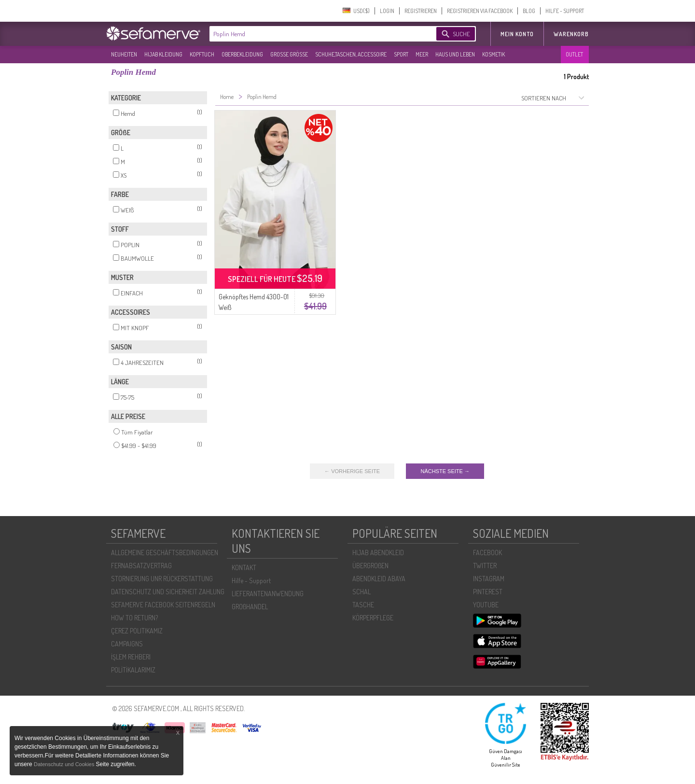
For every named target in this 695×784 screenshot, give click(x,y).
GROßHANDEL (250, 607)
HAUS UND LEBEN (455, 54)
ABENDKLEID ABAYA (379, 579)
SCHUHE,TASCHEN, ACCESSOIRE (351, 54)
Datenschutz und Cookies (65, 764)
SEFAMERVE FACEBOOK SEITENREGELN (163, 605)
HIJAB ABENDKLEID (378, 553)
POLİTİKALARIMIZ (133, 670)
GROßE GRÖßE (289, 54)
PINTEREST (488, 592)
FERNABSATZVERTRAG (141, 566)
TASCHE (363, 605)
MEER (422, 54)
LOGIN (387, 11)
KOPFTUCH (202, 54)
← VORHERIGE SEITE (352, 471)
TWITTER (485, 566)
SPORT (401, 54)
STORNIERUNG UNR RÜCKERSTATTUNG (162, 579)
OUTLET (574, 54)
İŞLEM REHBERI (131, 657)
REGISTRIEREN (421, 11)
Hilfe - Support (251, 581)
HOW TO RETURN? (134, 618)
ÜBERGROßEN (370, 566)
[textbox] (315, 34)
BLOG (529, 11)
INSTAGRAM (489, 579)
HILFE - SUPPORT (565, 11)
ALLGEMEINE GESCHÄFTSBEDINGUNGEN (165, 553)
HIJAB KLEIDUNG (163, 54)
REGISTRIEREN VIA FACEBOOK (480, 11)
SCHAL (361, 592)
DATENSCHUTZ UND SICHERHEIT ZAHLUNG (168, 592)
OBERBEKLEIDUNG (242, 54)
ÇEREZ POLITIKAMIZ (137, 631)
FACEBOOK (487, 553)
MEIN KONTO (517, 34)
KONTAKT (244, 567)
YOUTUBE (486, 605)
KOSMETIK (493, 54)
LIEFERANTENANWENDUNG (268, 594)
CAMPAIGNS (127, 644)
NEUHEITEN (124, 54)
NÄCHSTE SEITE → (445, 471)
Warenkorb (571, 34)
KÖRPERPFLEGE (373, 618)
